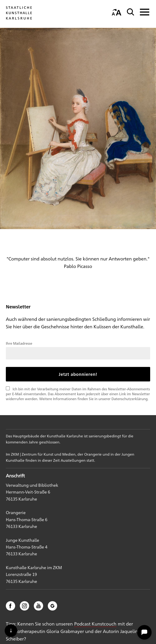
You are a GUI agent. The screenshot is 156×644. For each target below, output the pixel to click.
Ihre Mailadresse (19, 343)
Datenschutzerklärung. (130, 399)
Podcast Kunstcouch (95, 624)
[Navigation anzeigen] (143, 12)
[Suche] (131, 12)
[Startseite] (19, 19)
